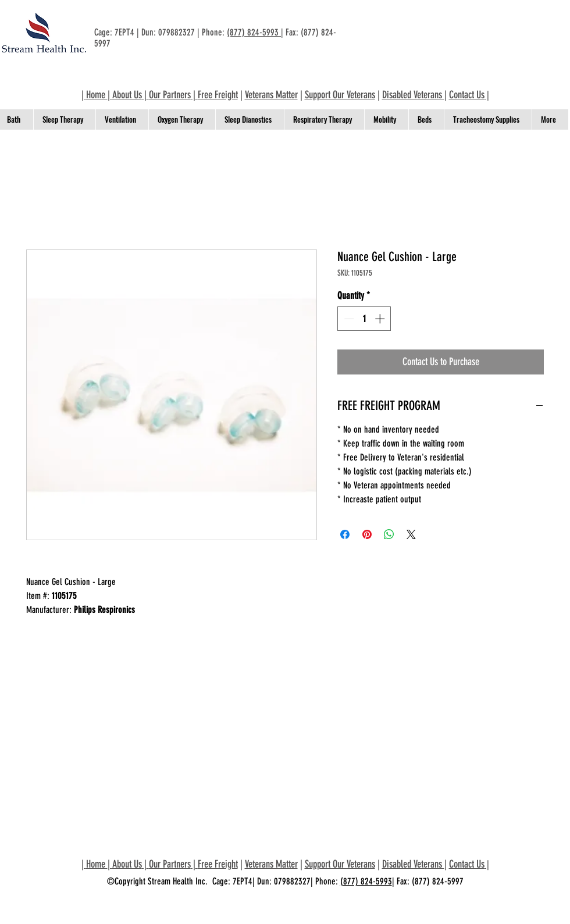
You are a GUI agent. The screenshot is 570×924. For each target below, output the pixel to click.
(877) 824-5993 (254, 32)
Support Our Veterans (340, 95)
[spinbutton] (364, 319)
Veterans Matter (271, 95)
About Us (127, 95)
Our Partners (170, 95)
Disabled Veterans (413, 95)
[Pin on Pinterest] (367, 534)
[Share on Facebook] (345, 534)
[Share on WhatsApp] (389, 534)
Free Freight (218, 95)
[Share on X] (411, 534)
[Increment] (381, 319)
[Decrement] (348, 319)
